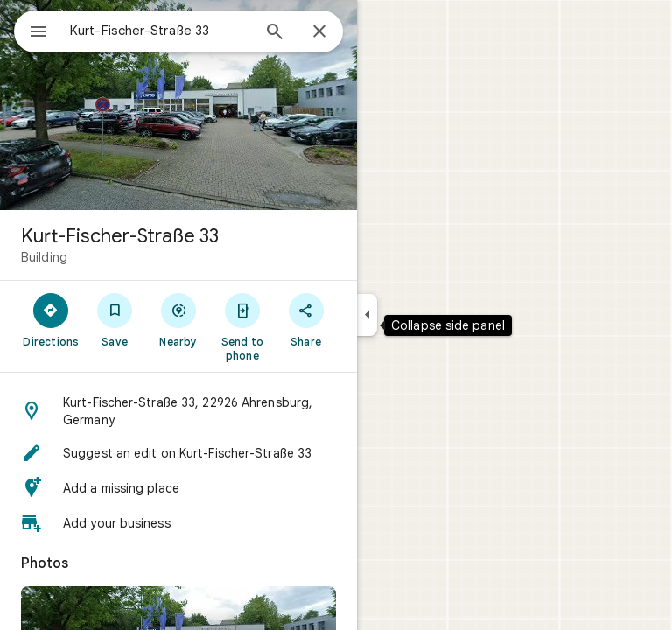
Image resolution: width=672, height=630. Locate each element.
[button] (178, 411)
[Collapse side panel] (367, 315)
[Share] (306, 319)
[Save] (115, 319)
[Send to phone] (242, 326)
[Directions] (51, 319)
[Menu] (38, 33)
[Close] (319, 32)
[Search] (275, 33)
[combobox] (160, 31)
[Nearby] (179, 319)
